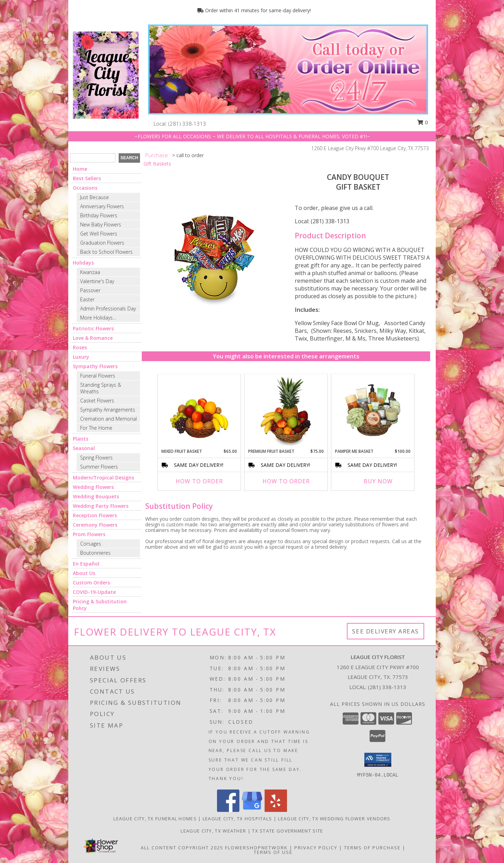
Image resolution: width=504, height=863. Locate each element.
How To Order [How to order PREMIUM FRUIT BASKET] (286, 481)
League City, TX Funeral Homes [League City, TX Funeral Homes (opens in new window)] (155, 819)
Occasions (85, 188)
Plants (80, 439)
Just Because (94, 197)
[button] (378, 760)
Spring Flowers (96, 458)
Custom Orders (91, 583)
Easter (87, 299)
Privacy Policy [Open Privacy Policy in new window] (316, 848)
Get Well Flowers (99, 234)
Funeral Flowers (98, 376)
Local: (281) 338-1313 (322, 221)
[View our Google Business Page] (252, 810)
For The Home (96, 428)
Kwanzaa (90, 272)
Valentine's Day (97, 281)
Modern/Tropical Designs (103, 478)
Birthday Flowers (99, 215)
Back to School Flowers (106, 252)
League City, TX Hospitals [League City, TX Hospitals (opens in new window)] (237, 819)
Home (80, 169)
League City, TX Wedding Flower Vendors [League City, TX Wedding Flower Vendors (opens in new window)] (334, 819)
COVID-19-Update (94, 592)
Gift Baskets (157, 164)
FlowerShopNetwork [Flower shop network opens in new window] (256, 848)
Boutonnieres (95, 553)
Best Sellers (87, 178)
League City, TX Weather (213, 831)
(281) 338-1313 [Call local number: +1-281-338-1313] (187, 124)
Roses (80, 347)
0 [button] (422, 122)
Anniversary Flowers (102, 206)
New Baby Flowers (101, 224)
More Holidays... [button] (98, 318)
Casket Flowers (97, 401)
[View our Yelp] (276, 810)
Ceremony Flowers (95, 525)
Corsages (91, 544)
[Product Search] (93, 158)
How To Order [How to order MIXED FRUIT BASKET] (199, 481)
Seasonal (84, 448)
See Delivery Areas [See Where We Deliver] (386, 631)
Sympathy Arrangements (108, 410)
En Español (86, 564)
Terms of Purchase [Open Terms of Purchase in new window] (372, 848)
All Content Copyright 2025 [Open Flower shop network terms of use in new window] (182, 848)
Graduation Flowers (102, 243)
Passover (90, 290)
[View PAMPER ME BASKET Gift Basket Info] (373, 411)
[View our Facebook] (228, 810)
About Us (84, 573)
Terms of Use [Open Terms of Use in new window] (273, 852)
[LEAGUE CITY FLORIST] (106, 74)
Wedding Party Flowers (101, 506)
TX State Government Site (288, 831)
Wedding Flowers (93, 487)
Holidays (83, 263)
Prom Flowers (89, 534)
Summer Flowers (99, 467)
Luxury (81, 357)
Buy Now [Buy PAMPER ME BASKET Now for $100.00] (378, 481)
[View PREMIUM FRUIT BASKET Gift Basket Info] (286, 411)
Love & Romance (93, 338)
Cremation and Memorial (108, 419)
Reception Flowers (95, 515)
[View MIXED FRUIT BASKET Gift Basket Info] (199, 411)
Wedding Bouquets (96, 496)
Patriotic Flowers (93, 328)
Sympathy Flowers (95, 366)
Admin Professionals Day (108, 308)
